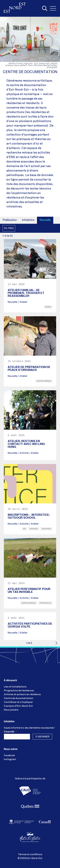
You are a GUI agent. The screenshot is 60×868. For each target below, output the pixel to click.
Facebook (9, 756)
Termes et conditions (30, 855)
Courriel (10, 732)
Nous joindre (11, 710)
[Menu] (53, 8)
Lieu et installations (15, 687)
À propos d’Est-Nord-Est (18, 706)
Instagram (10, 759)
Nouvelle (45, 220)
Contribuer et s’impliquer (18, 702)
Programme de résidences (19, 691)
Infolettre (28, 220)
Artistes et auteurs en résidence (22, 695)
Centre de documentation (19, 698)
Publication (10, 220)
